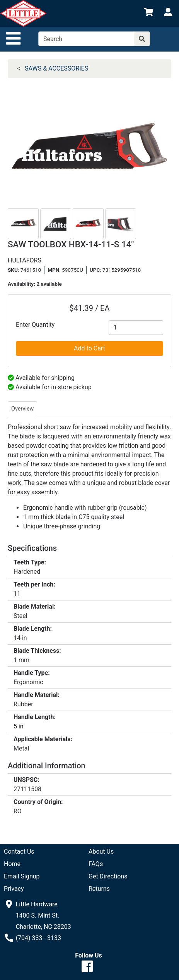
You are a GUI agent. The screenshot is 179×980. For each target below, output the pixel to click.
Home (12, 864)
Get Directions (108, 876)
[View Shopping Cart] (148, 13)
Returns (99, 889)
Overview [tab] (22, 409)
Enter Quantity (35, 325)
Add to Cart (89, 348)
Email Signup (22, 876)
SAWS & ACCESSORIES (56, 68)
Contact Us (19, 851)
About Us (101, 851)
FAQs (96, 864)
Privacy (14, 889)
